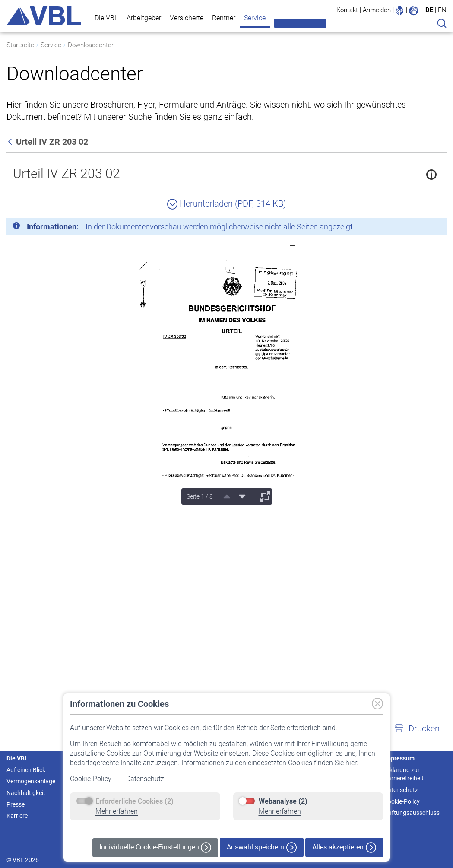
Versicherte (187, 18)
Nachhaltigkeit (26, 793)
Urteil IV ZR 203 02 (67, 173)
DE (429, 10)
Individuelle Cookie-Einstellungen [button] (155, 847)
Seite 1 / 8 (200, 496)
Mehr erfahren (117, 811)
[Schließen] (416, 228)
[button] (417, 728)
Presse (16, 804)
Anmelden (377, 10)
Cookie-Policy (92, 779)
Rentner (224, 18)
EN (442, 10)
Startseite (20, 45)
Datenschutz (145, 779)
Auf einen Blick (26, 770)
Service (255, 18)
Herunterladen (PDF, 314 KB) (227, 203)
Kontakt (347, 10)
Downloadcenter (91, 45)
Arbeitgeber (144, 18)
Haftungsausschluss (412, 813)
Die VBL (106, 18)
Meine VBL (300, 23)
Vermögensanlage (31, 781)
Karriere (17, 816)
